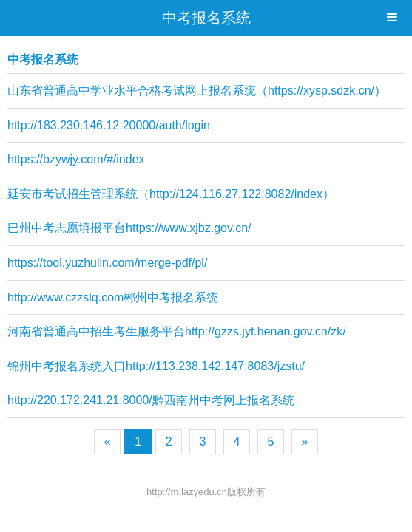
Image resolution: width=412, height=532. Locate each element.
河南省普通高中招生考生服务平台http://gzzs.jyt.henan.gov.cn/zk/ (177, 331)
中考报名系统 (206, 18)
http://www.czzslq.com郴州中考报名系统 (113, 297)
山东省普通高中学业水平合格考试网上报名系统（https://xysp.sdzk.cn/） (197, 91)
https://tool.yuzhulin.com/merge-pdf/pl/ (107, 263)
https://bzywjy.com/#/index (76, 159)
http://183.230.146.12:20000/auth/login (109, 125)
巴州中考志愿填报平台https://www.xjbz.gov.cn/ (129, 228)
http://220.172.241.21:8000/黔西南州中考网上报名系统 (151, 400)
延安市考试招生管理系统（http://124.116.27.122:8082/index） (171, 194)
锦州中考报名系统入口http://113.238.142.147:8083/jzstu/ (156, 366)
